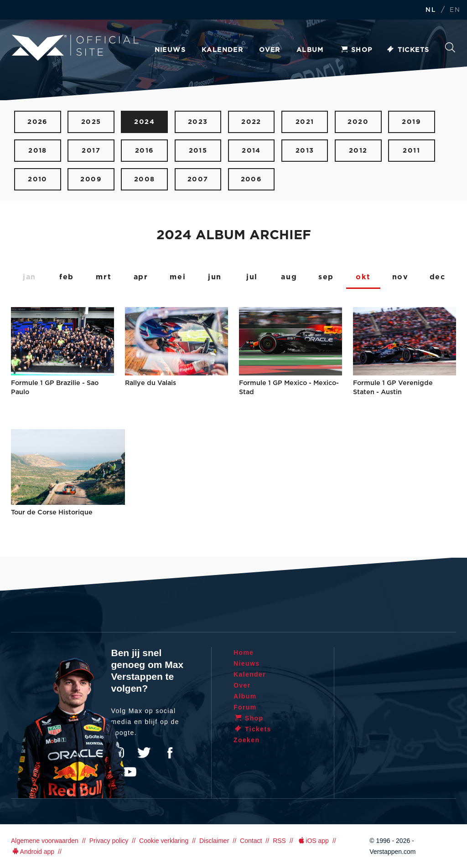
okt (363, 277)
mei (178, 277)
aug (289, 277)
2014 (251, 151)
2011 (411, 151)
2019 (411, 122)
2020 (358, 122)
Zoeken (450, 47)
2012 (358, 151)
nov (400, 277)
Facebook (170, 753)
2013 (305, 151)
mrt (104, 277)
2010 (38, 179)
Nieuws (170, 50)
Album (310, 50)
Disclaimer (214, 841)
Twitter (144, 753)
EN (455, 10)
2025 (91, 122)
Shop (356, 50)
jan (29, 277)
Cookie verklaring (164, 841)
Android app (33, 852)
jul (252, 277)
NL (431, 10)
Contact (251, 841)
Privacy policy (109, 841)
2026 (38, 122)
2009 (91, 179)
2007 (198, 179)
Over (270, 50)
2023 (198, 122)
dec (438, 277)
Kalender (222, 50)
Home (244, 652)
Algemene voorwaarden (45, 841)
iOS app (313, 841)
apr (141, 277)
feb (67, 277)
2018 (38, 151)
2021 (305, 122)
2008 (145, 179)
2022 (251, 122)
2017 (91, 151)
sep (326, 277)
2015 (198, 151)
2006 (252, 179)
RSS (279, 841)
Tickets (408, 50)
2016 (145, 151)
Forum (245, 707)
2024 (144, 122)
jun (215, 277)
